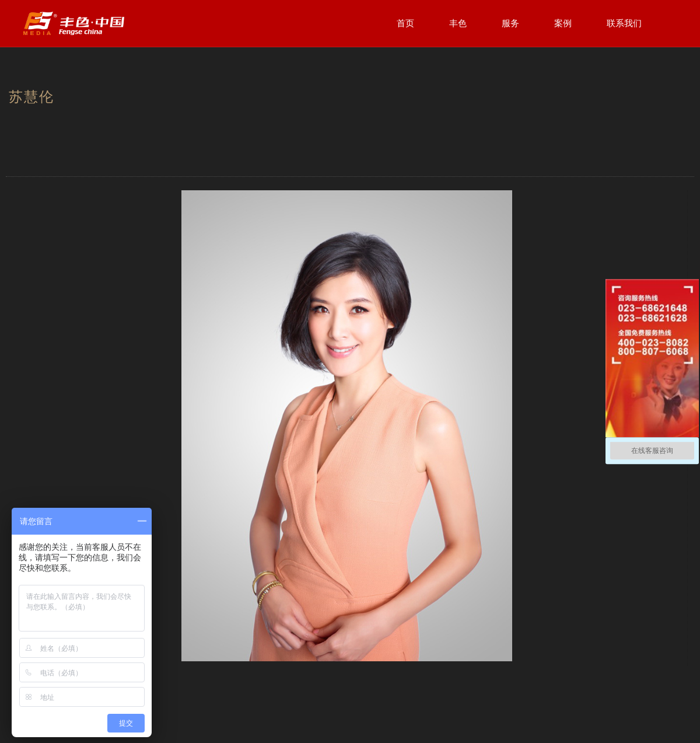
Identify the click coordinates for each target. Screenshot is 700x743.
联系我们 (624, 23)
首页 (405, 23)
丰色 (458, 23)
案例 (563, 23)
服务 (510, 23)
